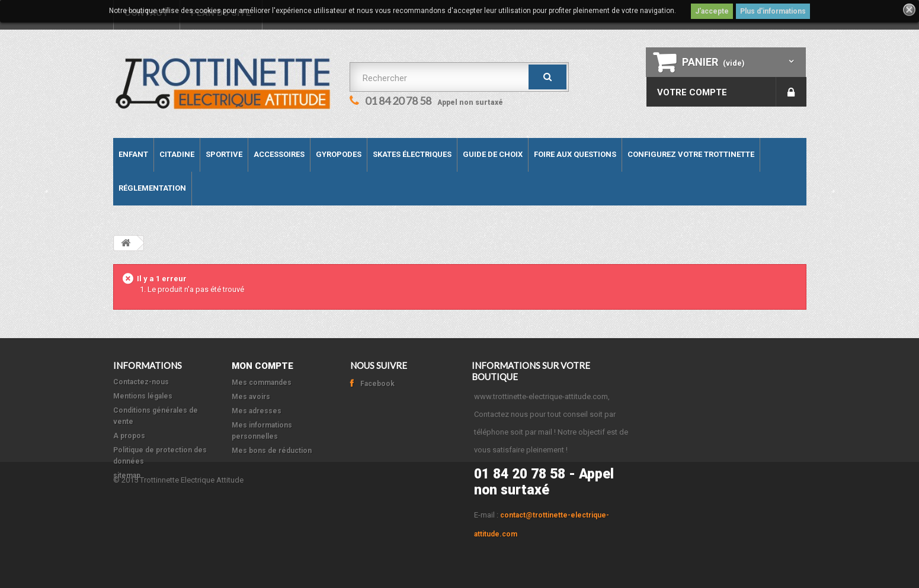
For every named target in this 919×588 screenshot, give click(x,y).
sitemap (127, 475)
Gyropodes (339, 154)
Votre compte (692, 92)
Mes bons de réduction (272, 451)
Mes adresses (257, 411)
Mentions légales (143, 396)
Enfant (133, 154)
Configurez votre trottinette (691, 154)
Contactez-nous (141, 382)
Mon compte (262, 366)
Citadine (177, 154)
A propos (129, 436)
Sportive (224, 154)
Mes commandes (262, 383)
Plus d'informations (773, 11)
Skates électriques (412, 154)
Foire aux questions (575, 154)
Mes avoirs (251, 397)
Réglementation (152, 188)
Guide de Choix (493, 154)
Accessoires (279, 154)
